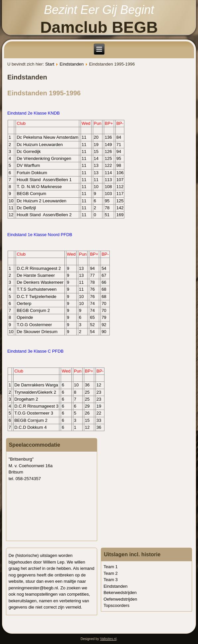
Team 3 (111, 580)
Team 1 (111, 567)
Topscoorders (116, 605)
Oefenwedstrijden (120, 599)
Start (50, 64)
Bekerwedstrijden (120, 593)
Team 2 (111, 573)
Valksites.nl (108, 639)
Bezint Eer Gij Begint (99, 10)
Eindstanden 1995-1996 (44, 93)
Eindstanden (72, 64)
